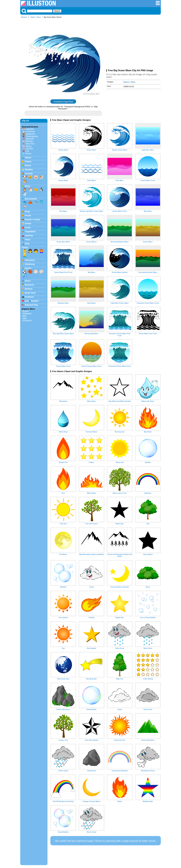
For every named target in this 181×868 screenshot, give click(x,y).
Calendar (30, 129)
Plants (28, 166)
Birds (27, 186)
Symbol (35, 301)
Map (24, 316)
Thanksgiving (32, 136)
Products (29, 297)
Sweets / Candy (32, 219)
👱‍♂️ (25, 255)
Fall (27, 151)
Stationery (30, 264)
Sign (24, 318)
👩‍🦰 (41, 251)
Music (28, 281)
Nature (33, 17)
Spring (29, 146)
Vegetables (30, 232)
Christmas (30, 131)
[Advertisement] (134, 44)
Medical (29, 289)
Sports (28, 268)
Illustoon (24, 17)
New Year (30, 144)
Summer (29, 149)
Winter (29, 153)
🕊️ (25, 194)
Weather (29, 170)
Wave (39, 17)
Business (29, 285)
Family (25, 248)
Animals (29, 174)
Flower (28, 161)
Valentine (30, 139)
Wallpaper (27, 313)
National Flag (31, 305)
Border (25, 311)
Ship (27, 244)
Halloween (30, 134)
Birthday (29, 141)
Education (30, 260)
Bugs (27, 211)
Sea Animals (31, 199)
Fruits (28, 228)
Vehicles (29, 236)
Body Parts (30, 293)
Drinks (28, 223)
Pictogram (27, 320)
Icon (27, 301)
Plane (28, 240)
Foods (28, 215)
